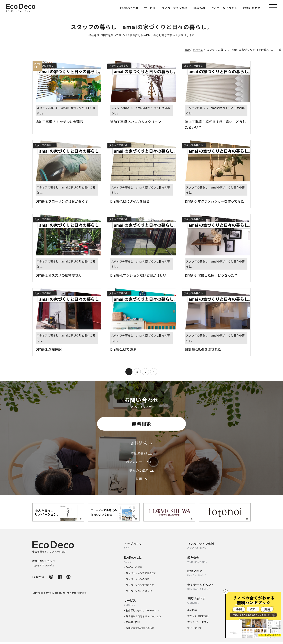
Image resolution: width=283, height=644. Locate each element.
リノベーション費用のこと (140, 587)
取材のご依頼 (141, 472)
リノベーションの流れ (138, 581)
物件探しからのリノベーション (142, 612)
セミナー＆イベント (224, 8)
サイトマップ (194, 630)
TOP (187, 50)
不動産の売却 (133, 624)
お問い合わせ (252, 8)
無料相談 (141, 424)
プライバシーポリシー (199, 624)
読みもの (199, 8)
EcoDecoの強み (134, 569)
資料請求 (141, 443)
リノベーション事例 (175, 8)
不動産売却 (141, 454)
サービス (150, 8)
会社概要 (192, 612)
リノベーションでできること (141, 575)
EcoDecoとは (129, 8)
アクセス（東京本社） (199, 618)
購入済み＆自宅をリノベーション (143, 618)
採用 (141, 481)
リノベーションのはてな (139, 593)
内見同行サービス (141, 463)
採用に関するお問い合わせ (140, 630)
